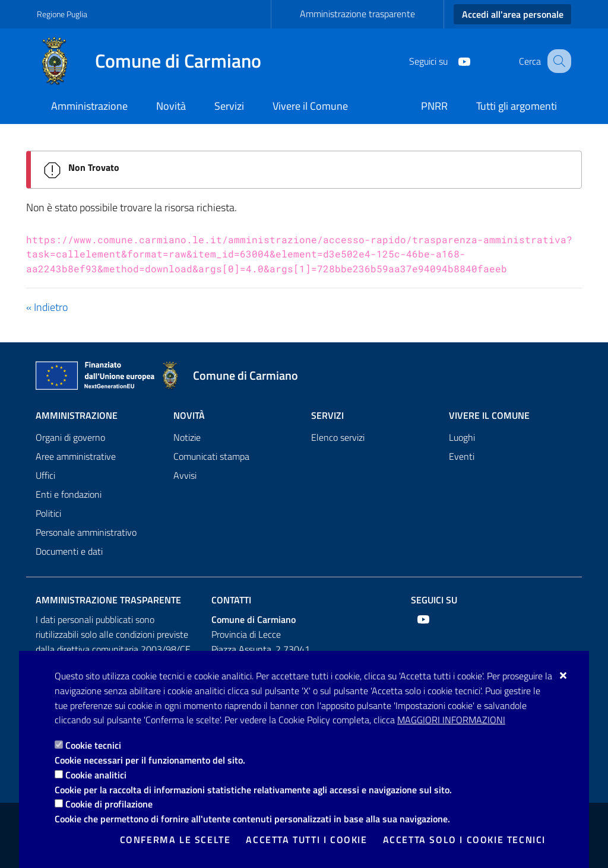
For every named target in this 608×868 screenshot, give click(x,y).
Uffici (45, 475)
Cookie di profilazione (109, 804)
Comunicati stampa (211, 456)
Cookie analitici (96, 775)
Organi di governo (70, 437)
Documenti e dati (69, 551)
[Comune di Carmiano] (156, 61)
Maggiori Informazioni (451, 720)
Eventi (462, 456)
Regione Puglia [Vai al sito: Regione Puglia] (62, 14)
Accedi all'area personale (513, 14)
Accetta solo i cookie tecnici (464, 840)
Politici (48, 513)
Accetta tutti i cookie (306, 840)
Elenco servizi (338, 437)
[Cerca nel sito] (557, 61)
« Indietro (47, 307)
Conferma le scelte (175, 840)
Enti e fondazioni (69, 494)
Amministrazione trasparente (357, 14)
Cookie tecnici (93, 745)
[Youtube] (452, 61)
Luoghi (462, 437)
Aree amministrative (76, 456)
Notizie (187, 437)
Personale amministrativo (86, 532)
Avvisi (185, 475)
